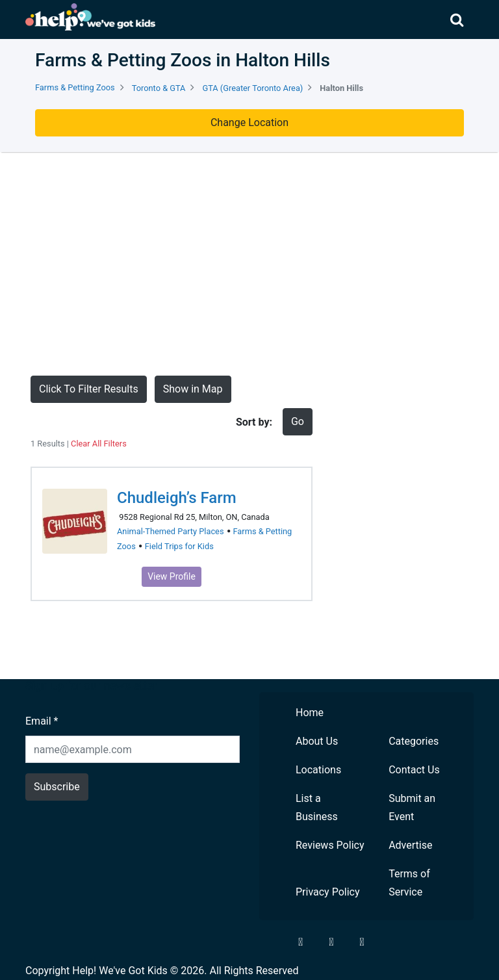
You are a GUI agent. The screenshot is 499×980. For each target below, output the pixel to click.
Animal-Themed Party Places (171, 531)
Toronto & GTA (159, 88)
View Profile (172, 576)
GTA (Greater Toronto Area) (252, 88)
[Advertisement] (249, 264)
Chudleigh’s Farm (177, 498)
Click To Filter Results (89, 389)
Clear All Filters (99, 444)
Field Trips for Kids (179, 546)
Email (42, 721)
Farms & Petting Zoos (75, 87)
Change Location (249, 122)
